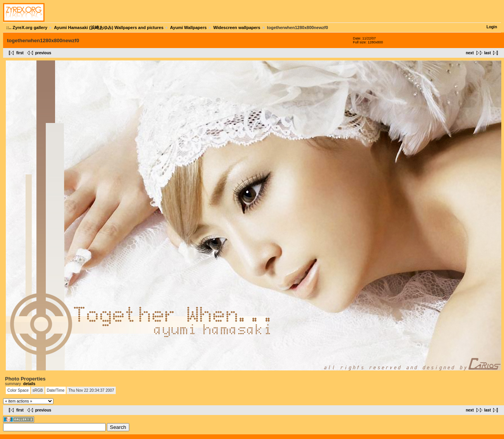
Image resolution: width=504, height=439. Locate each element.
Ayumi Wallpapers (188, 28)
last (488, 53)
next (470, 53)
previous (43, 53)
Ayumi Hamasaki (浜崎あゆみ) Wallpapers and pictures (109, 28)
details (29, 384)
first (20, 53)
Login (492, 27)
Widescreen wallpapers (237, 28)
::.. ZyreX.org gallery (27, 28)
